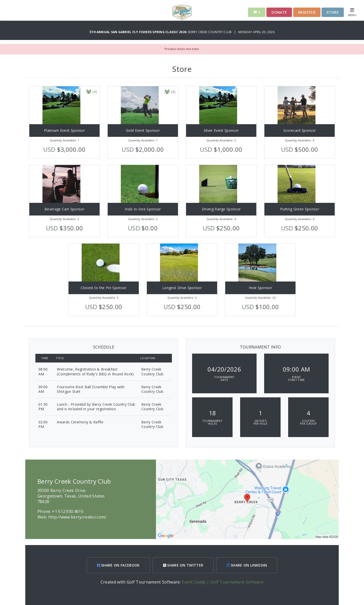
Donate (279, 12)
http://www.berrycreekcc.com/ (77, 517)
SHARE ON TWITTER (183, 565)
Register (307, 12)
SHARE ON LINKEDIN (247, 565)
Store (333, 12)
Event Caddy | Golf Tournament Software (223, 582)
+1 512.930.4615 (68, 511)
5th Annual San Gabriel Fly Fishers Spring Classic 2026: (139, 32)
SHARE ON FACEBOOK (118, 565)
